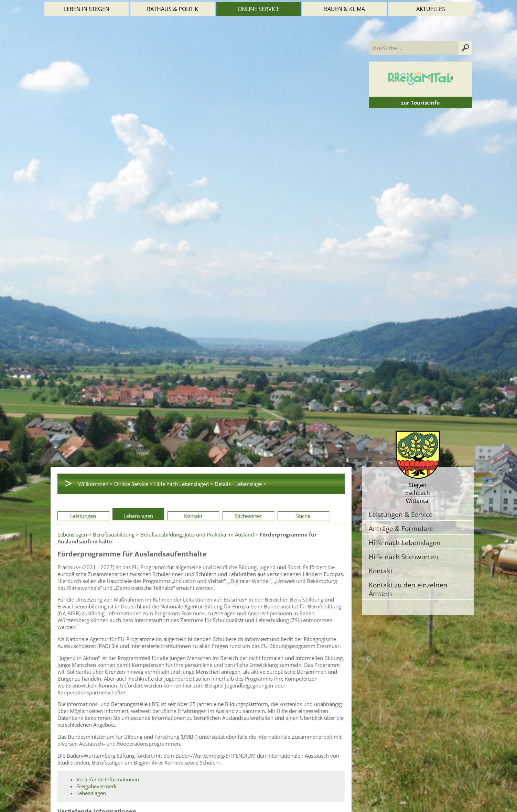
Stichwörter (248, 516)
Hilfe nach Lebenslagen (405, 543)
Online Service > (133, 484)
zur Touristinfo (420, 102)
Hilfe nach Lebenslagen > (184, 484)
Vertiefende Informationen (108, 779)
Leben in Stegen (87, 9)
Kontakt (193, 516)
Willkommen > (95, 484)
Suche (303, 516)
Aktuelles (431, 9)
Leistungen (83, 516)
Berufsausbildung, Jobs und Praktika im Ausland (197, 534)
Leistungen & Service (401, 514)
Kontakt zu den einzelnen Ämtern (408, 589)
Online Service (259, 9)
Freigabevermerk (96, 786)
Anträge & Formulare (401, 528)
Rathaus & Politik (173, 9)
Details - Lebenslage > (240, 484)
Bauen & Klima (344, 9)
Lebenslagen (138, 516)
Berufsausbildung (114, 534)
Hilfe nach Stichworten (403, 557)
